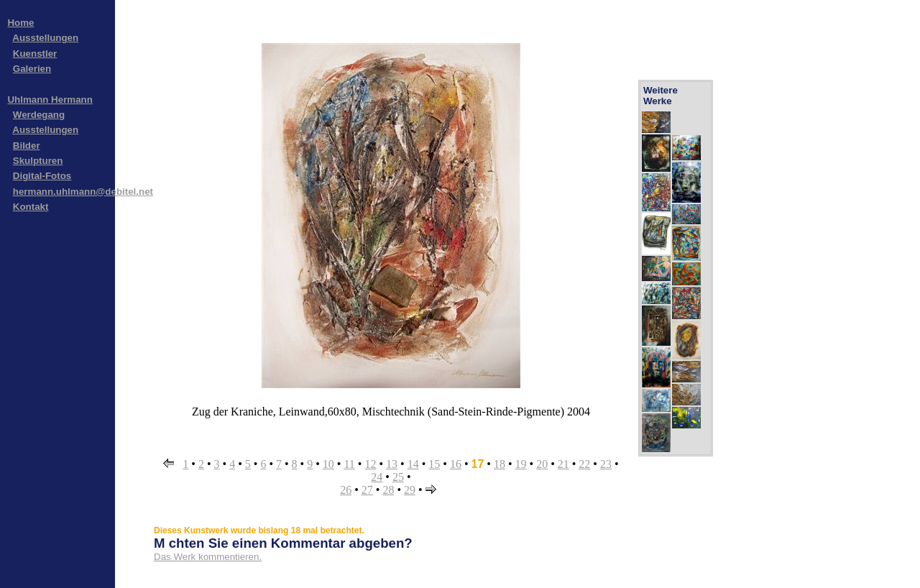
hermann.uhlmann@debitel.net (83, 192)
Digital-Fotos (42, 176)
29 (410, 490)
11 (349, 464)
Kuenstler (35, 54)
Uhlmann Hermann (50, 100)
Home (20, 23)
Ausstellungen (45, 38)
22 (584, 464)
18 (500, 464)
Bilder (27, 146)
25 (398, 477)
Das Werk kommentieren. (208, 557)
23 (606, 464)
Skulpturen (38, 161)
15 (434, 464)
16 (456, 464)
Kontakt (31, 207)
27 (367, 490)
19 (521, 464)
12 (370, 464)
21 (563, 464)
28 (388, 490)
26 (346, 490)
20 (542, 464)
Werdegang (39, 115)
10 (328, 464)
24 (377, 477)
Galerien (32, 69)
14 (413, 464)
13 (392, 464)
